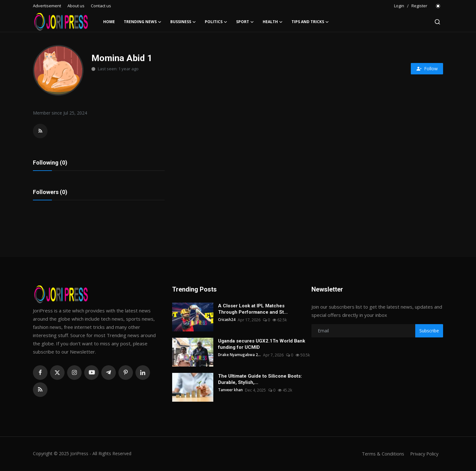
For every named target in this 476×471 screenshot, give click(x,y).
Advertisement (47, 6)
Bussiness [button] (183, 22)
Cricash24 (227, 320)
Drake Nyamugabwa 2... (240, 356)
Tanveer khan (230, 391)
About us (76, 6)
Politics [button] (216, 22)
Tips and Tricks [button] (310, 22)
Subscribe (429, 331)
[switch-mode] (438, 6)
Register (419, 6)
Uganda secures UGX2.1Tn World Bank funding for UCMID (262, 345)
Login (399, 6)
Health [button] (273, 22)
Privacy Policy (423, 454)
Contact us (101, 6)
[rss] (40, 390)
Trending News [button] (143, 22)
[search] (437, 22)
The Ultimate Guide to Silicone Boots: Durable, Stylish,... (260, 380)
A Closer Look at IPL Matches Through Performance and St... (253, 310)
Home (109, 22)
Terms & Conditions (381, 454)
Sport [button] (245, 22)
